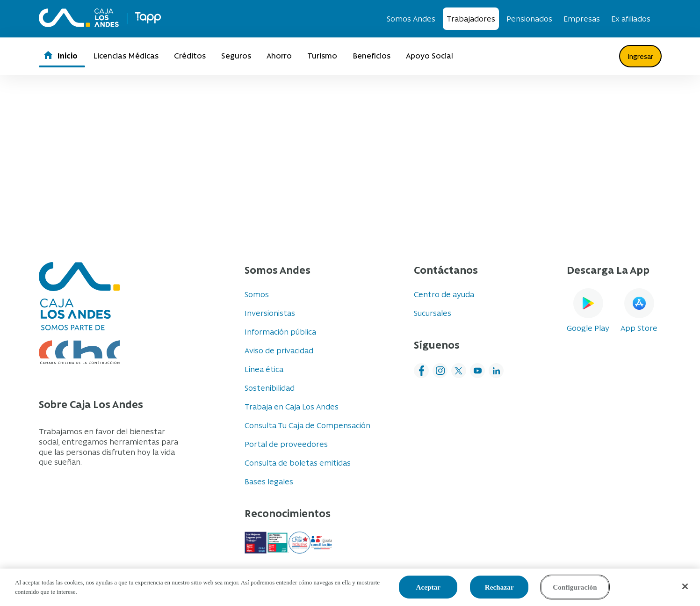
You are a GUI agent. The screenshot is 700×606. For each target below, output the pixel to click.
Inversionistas (270, 313)
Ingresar (640, 56)
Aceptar (428, 587)
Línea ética (264, 369)
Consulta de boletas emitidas (298, 462)
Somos (257, 294)
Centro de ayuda (444, 294)
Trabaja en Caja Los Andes (292, 406)
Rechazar (499, 587)
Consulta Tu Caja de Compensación (307, 425)
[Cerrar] (685, 586)
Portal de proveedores (286, 444)
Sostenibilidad (270, 387)
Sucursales (433, 313)
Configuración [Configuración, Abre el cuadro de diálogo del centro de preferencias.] (575, 587)
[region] (350, 587)
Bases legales (269, 481)
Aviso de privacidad (279, 350)
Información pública (280, 331)
